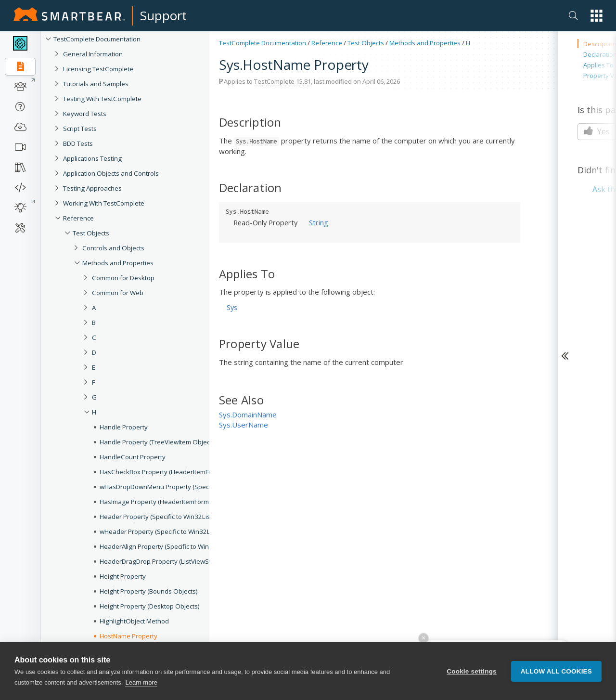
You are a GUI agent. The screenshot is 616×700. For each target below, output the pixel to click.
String (319, 222)
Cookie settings (472, 671)
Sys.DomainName (248, 415)
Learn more (141, 682)
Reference (327, 43)
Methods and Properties (425, 43)
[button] (597, 16)
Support (163, 15)
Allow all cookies (556, 671)
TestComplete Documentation (97, 39)
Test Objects (366, 43)
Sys (232, 307)
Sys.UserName (244, 425)
